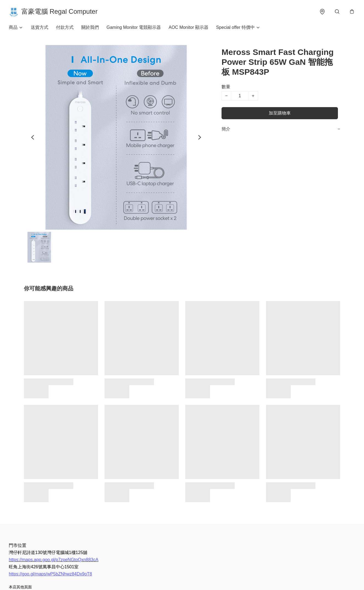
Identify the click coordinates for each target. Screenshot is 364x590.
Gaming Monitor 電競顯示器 (134, 27)
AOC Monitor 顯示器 (188, 27)
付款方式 (65, 27)
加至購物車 (280, 113)
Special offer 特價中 (235, 27)
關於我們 (90, 27)
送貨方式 (40, 27)
